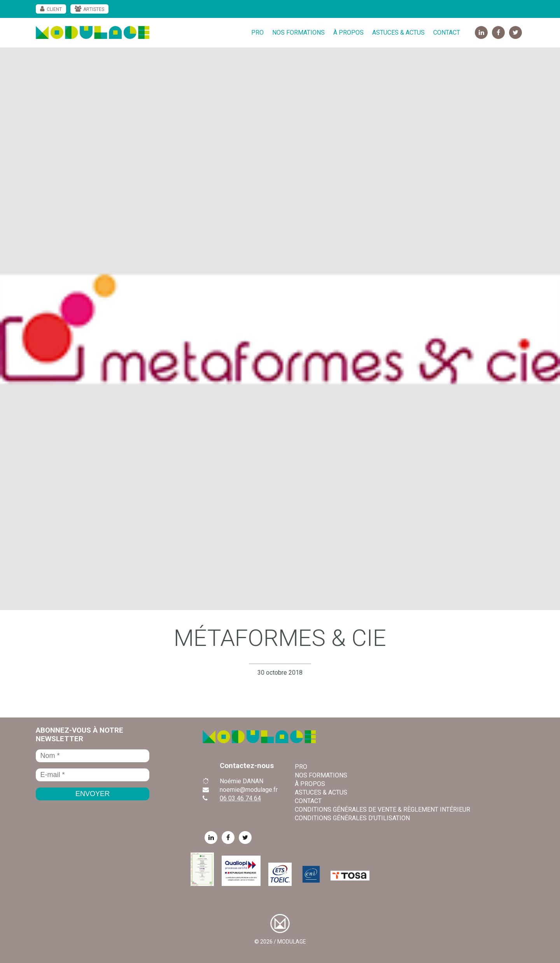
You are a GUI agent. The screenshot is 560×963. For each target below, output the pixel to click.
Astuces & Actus (398, 32)
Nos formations (298, 32)
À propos (348, 32)
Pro (257, 32)
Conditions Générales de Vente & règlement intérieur (382, 810)
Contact (447, 32)
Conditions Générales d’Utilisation (352, 818)
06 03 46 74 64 (240, 798)
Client (54, 9)
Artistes (94, 9)
